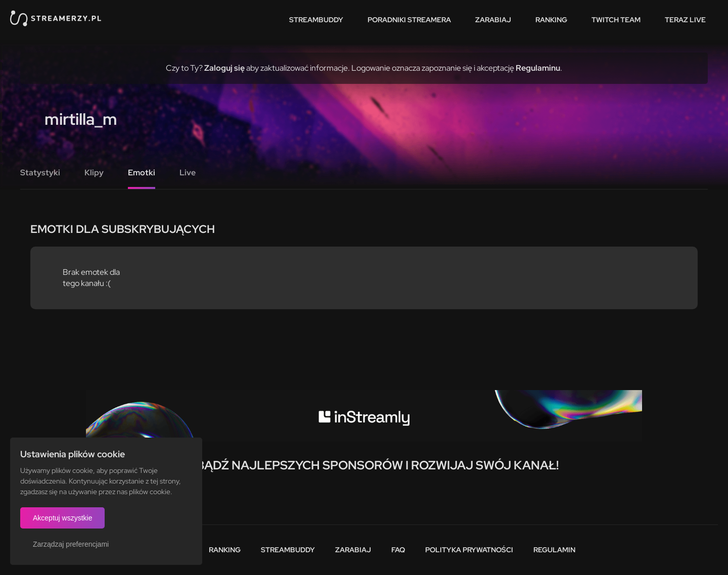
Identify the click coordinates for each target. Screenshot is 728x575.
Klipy (94, 173)
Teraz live (685, 20)
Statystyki (40, 173)
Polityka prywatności (469, 550)
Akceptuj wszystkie (62, 518)
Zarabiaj (493, 20)
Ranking (551, 20)
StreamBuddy (316, 20)
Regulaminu (538, 68)
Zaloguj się (224, 68)
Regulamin (554, 550)
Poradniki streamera (409, 20)
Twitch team (616, 20)
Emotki (142, 173)
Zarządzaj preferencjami (71, 544)
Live (188, 173)
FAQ (398, 550)
